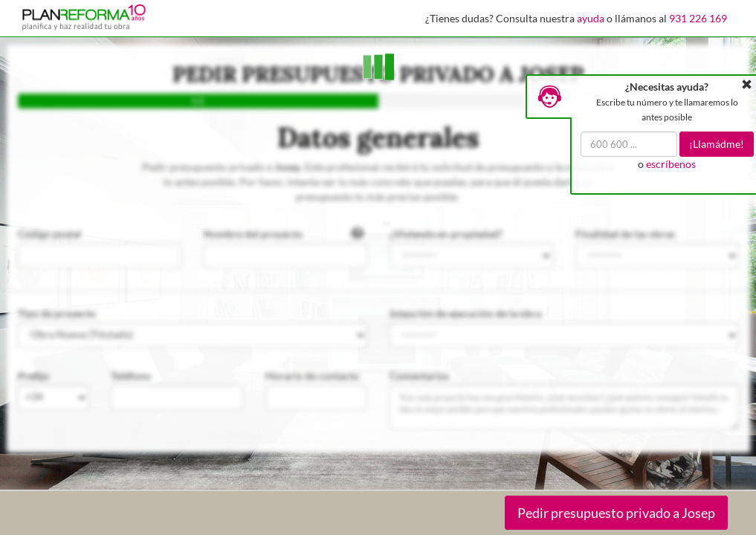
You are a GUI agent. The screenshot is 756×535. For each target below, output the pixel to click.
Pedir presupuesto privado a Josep (616, 513)
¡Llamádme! (717, 144)
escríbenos (671, 164)
